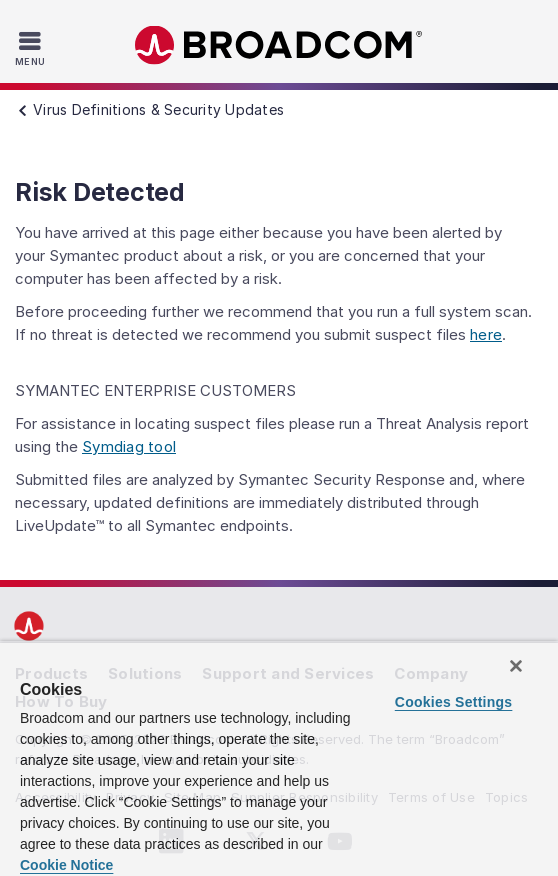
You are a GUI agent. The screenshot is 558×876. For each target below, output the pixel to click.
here (486, 334)
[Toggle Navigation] (32, 48)
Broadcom (279, 45)
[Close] (516, 666)
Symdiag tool (129, 446)
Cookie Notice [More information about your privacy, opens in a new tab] (66, 865)
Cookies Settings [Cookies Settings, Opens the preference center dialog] (454, 702)
